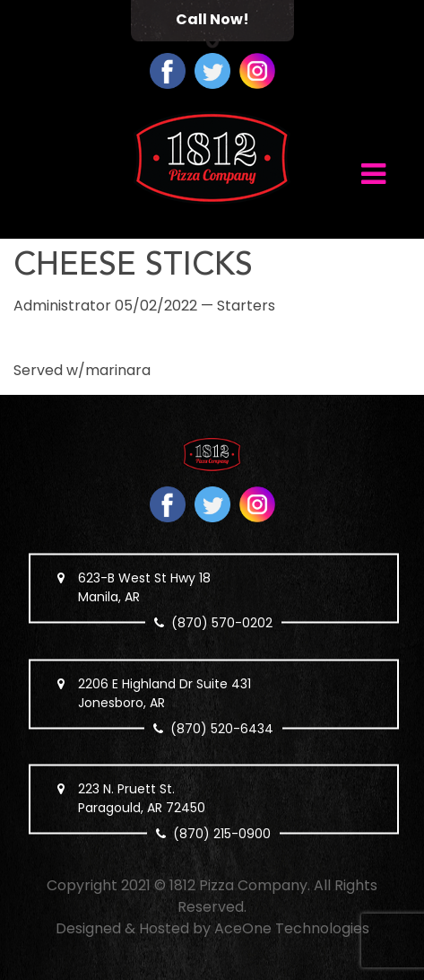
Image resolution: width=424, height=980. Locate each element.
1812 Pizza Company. (240, 885)
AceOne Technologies (292, 928)
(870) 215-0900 (223, 834)
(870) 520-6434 (223, 728)
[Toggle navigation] (373, 172)
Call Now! (212, 19)
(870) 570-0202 (223, 623)
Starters (246, 306)
